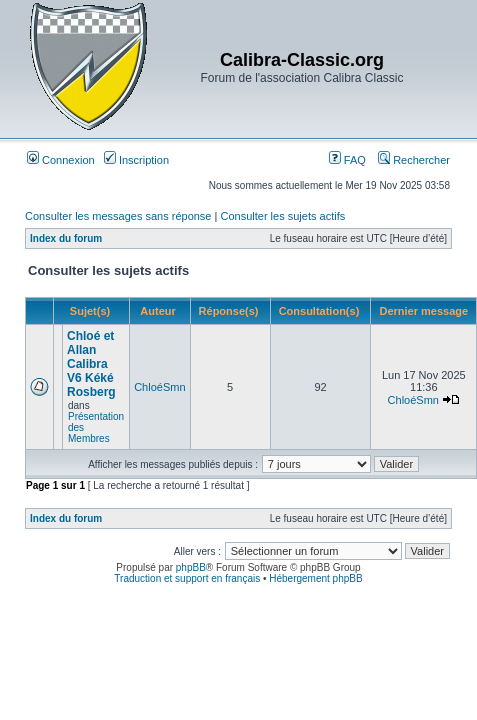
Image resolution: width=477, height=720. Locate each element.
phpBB (191, 567)
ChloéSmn (159, 387)
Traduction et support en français (187, 578)
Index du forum (66, 238)
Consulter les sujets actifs (282, 216)
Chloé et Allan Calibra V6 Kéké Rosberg (91, 364)
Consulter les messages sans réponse (118, 216)
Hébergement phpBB (315, 578)
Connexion (61, 160)
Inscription (136, 160)
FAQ (347, 160)
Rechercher (414, 160)
